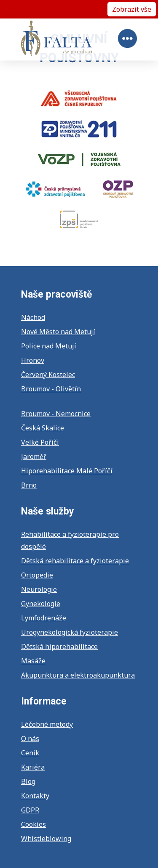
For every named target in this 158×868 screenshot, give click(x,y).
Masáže (33, 661)
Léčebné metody (47, 724)
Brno (29, 485)
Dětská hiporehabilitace (59, 646)
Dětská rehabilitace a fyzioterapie (75, 561)
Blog (28, 781)
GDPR (30, 810)
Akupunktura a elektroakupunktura (78, 675)
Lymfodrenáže (44, 618)
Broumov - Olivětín (51, 389)
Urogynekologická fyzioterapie (70, 632)
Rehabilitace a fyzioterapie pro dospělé (70, 540)
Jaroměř (34, 456)
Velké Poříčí (40, 442)
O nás (30, 739)
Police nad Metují (49, 346)
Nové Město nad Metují (58, 332)
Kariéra (33, 767)
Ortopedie (37, 575)
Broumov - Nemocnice (56, 414)
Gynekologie (41, 604)
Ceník (30, 753)
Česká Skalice (43, 428)
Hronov (33, 360)
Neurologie (39, 589)
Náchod (33, 317)
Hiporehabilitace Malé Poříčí (67, 471)
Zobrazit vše (132, 9)
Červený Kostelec (48, 375)
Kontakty (35, 796)
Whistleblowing (46, 839)
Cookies (33, 824)
